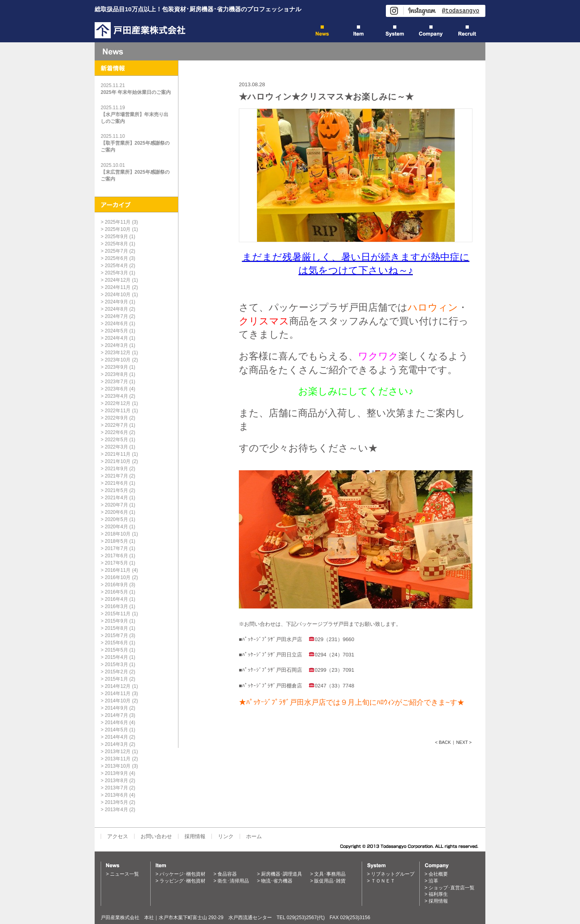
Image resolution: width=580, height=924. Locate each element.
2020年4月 (116, 527)
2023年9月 (116, 367)
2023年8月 (116, 374)
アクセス (118, 836)
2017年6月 (116, 556)
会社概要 (438, 874)
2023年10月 (118, 360)
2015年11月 (118, 614)
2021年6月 (116, 483)
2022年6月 (116, 432)
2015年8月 (116, 628)
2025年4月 (116, 266)
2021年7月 (116, 476)
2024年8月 (116, 309)
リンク (226, 836)
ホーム (254, 836)
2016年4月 (116, 599)
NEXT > (464, 742)
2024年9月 (116, 302)
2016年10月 (118, 577)
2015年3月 (116, 664)
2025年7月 (116, 251)
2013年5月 (116, 802)
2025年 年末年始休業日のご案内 (136, 92)
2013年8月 (116, 781)
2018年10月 (118, 534)
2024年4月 (116, 338)
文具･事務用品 (330, 874)
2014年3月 (116, 744)
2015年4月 (116, 657)
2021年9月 (116, 469)
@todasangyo (461, 11)
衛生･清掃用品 (233, 881)
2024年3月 (116, 345)
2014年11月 (118, 694)
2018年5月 (116, 541)
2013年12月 (118, 752)
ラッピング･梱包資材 (182, 881)
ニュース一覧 (124, 874)
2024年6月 (116, 324)
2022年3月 (116, 447)
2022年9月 (116, 418)
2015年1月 (116, 679)
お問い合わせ (156, 836)
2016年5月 (116, 592)
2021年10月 (118, 461)
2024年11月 (118, 287)
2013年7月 (116, 788)
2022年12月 (118, 403)
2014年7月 (116, 715)
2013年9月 (116, 773)
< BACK (443, 742)
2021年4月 (116, 498)
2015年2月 (116, 672)
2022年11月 (118, 411)
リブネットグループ (393, 874)
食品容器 (227, 874)
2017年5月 (116, 563)
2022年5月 (116, 440)
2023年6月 (116, 389)
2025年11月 (118, 222)
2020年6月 (116, 512)
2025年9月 (116, 237)
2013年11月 (118, 759)
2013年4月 (116, 810)
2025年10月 (118, 229)
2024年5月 (116, 331)
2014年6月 (116, 723)
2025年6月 (116, 258)
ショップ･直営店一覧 (452, 888)
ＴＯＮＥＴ (383, 881)
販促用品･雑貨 (330, 881)
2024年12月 (118, 280)
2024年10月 (118, 295)
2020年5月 (116, 519)
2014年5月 (116, 730)
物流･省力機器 (277, 881)
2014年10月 (118, 701)
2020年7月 (116, 505)
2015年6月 (116, 643)
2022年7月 (116, 425)
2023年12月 (118, 353)
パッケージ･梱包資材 (182, 874)
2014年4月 (116, 737)
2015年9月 (116, 621)
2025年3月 (116, 273)
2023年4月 (116, 396)
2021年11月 (118, 454)
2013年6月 (116, 795)
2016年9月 (116, 585)
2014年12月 (118, 686)
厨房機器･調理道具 (282, 874)
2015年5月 (116, 650)
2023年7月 (116, 382)
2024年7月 (116, 316)
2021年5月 (116, 490)
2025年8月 (116, 244)
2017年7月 (116, 548)
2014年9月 (116, 708)
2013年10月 (118, 766)
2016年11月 (118, 570)
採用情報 (195, 836)
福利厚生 (438, 894)
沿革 (433, 881)
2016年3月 (116, 606)
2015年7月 (116, 635)
